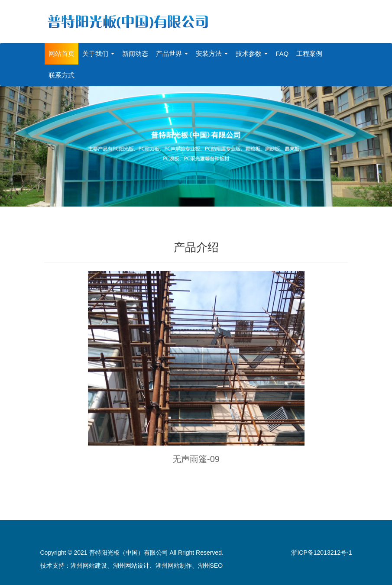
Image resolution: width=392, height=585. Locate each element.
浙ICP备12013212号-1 (321, 553)
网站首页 (62, 53)
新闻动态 (135, 53)
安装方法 (212, 53)
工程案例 (309, 53)
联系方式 (62, 75)
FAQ (282, 53)
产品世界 (172, 53)
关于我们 (98, 53)
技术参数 (252, 53)
